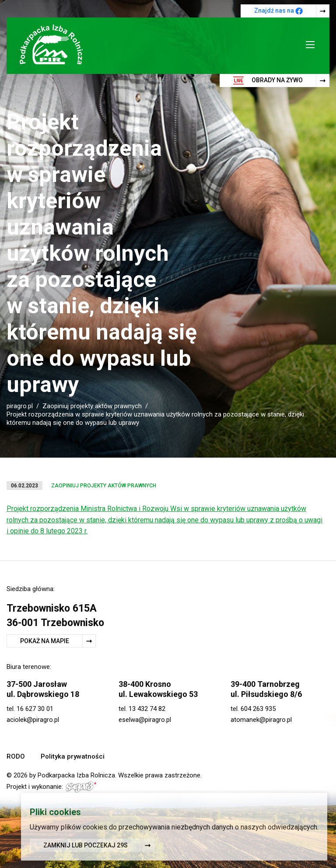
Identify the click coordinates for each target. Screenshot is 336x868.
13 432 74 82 (147, 709)
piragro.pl (20, 406)
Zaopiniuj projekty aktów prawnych (92, 406)
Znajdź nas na (278, 11)
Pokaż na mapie (45, 641)
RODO (16, 756)
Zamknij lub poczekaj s (86, 846)
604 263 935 (258, 709)
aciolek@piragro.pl (33, 720)
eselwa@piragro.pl (145, 720)
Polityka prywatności (73, 756)
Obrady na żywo (268, 80)
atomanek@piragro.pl (261, 720)
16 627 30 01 (35, 709)
